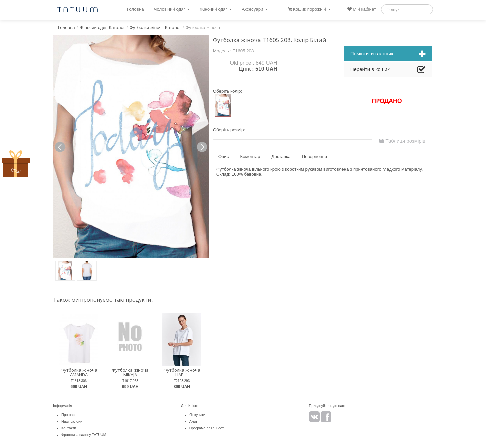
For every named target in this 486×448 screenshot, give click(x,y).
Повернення (314, 156)
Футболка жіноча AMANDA (79, 372)
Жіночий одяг (216, 9)
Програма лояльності (207, 428)
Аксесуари (255, 9)
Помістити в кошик (388, 54)
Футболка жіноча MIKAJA (130, 372)
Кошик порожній (309, 9)
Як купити (197, 415)
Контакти (69, 428)
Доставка (281, 156)
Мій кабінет (362, 9)
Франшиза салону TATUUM (84, 435)
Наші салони (72, 421)
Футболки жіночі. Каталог (155, 27)
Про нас (68, 415)
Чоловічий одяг (172, 9)
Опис (224, 156)
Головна (135, 9)
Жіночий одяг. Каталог (102, 27)
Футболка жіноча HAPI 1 (182, 372)
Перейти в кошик (388, 70)
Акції (193, 421)
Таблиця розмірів (402, 141)
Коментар (250, 156)
